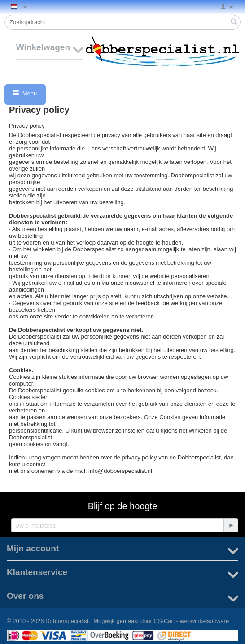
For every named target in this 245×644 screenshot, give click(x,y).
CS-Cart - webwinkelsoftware (192, 621)
